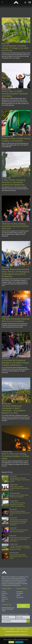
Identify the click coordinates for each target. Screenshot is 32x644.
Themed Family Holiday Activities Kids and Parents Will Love (15, 226)
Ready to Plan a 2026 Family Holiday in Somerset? (16, 140)
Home (4, 572)
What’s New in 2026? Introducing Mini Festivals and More (15, 94)
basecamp (16, 2)
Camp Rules (20, 629)
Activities (5, 594)
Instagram (20, 594)
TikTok (18, 595)
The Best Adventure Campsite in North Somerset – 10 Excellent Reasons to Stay (13, 409)
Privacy (27, 629)
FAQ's (3, 595)
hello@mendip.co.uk (8, 608)
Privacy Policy (19, 642)
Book (23, 606)
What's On (5, 599)
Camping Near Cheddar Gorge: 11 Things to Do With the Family (15, 48)
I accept (11, 642)
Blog (3, 601)
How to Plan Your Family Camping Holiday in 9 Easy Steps (15, 456)
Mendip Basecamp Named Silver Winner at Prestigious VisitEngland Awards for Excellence (15, 273)
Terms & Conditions (9, 629)
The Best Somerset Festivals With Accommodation (16, 320)
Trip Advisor (20, 597)
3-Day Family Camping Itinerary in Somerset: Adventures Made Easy (13, 182)
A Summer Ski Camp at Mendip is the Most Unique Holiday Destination (15, 363)
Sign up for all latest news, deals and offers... (16, 614)
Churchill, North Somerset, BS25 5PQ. (16, 635)
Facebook (20, 592)
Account (4, 597)
